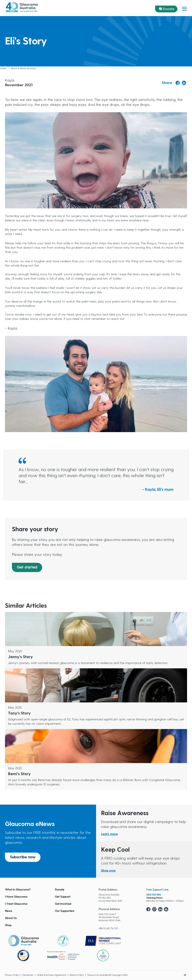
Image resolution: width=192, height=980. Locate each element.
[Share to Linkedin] (184, 83)
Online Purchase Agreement (52, 975)
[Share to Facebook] (178, 83)
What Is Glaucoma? (18, 890)
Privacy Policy (12, 975)
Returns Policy (77, 975)
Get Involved (63, 904)
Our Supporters (65, 911)
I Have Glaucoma (16, 897)
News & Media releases (24, 69)
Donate (169, 9)
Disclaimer (28, 975)
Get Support (63, 897)
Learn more (109, 834)
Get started (27, 567)
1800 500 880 (154, 895)
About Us (11, 918)
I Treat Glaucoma (16, 904)
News (9, 911)
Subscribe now (23, 857)
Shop (8, 925)
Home (3, 69)
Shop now (108, 871)
